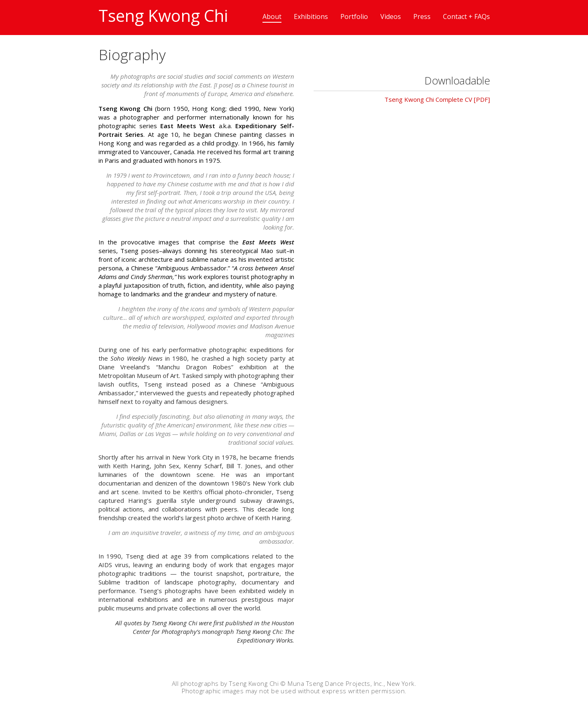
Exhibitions (311, 16)
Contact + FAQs (466, 16)
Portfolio (354, 16)
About (272, 16)
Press (422, 16)
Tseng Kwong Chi (163, 15)
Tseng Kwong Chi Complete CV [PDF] (437, 99)
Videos (391, 16)
